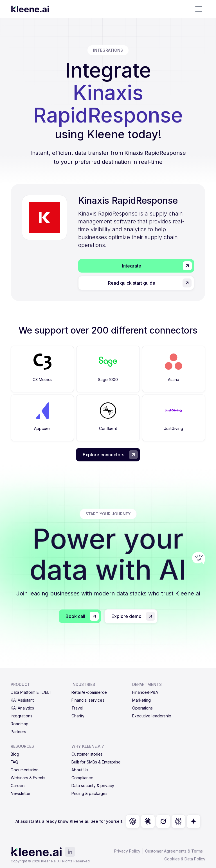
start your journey (108, 514)
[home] (30, 9)
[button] (199, 9)
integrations (108, 50)
